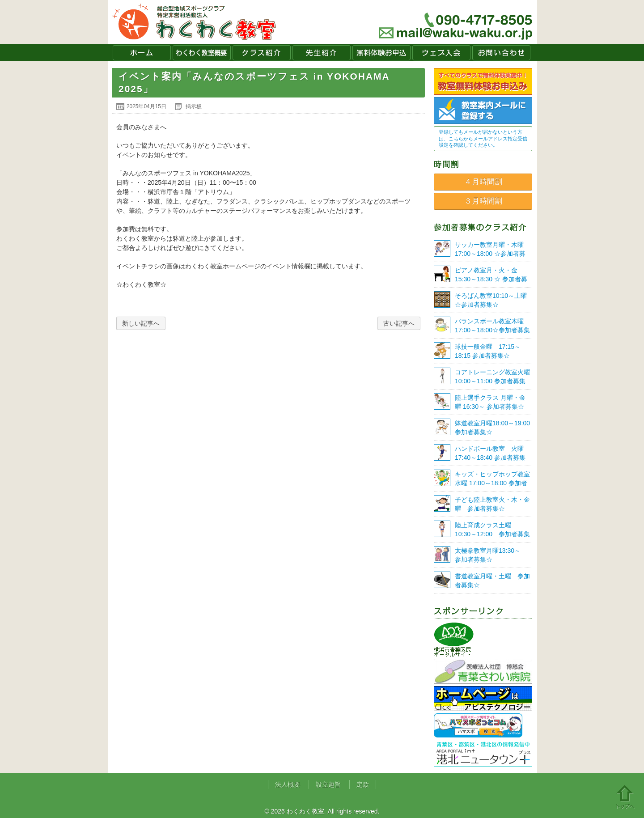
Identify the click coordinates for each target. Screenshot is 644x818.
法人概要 (288, 784)
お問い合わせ (501, 53)
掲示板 (194, 106)
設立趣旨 (328, 784)
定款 (363, 784)
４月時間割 (483, 182)
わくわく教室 (194, 22)
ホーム (142, 53)
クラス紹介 (262, 53)
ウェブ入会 (441, 53)
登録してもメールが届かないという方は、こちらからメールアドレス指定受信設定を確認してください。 (483, 138)
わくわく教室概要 (202, 53)
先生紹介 (322, 53)
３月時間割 (483, 201)
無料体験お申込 (381, 53)
